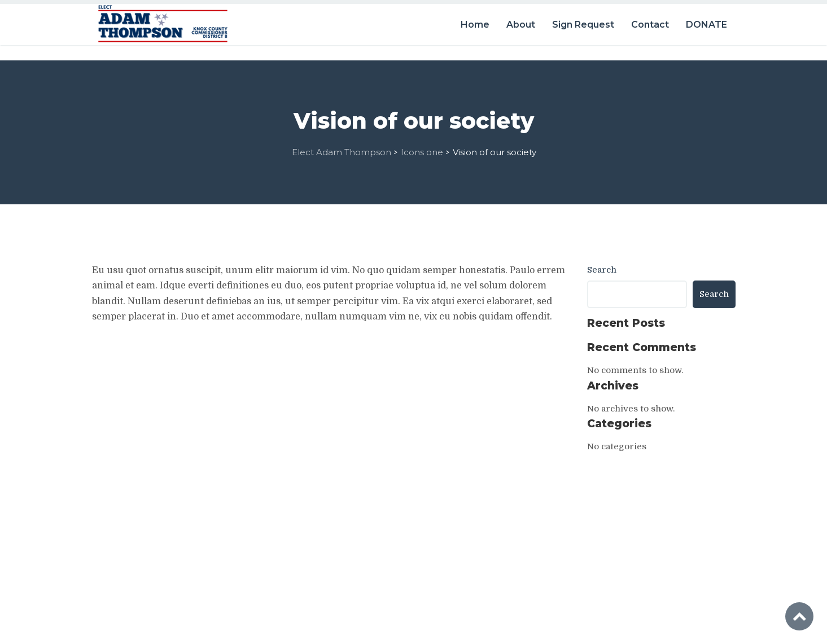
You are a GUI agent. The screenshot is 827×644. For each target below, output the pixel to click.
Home (475, 21)
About (521, 21)
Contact (650, 21)
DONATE (706, 21)
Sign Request (583, 21)
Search (602, 266)
